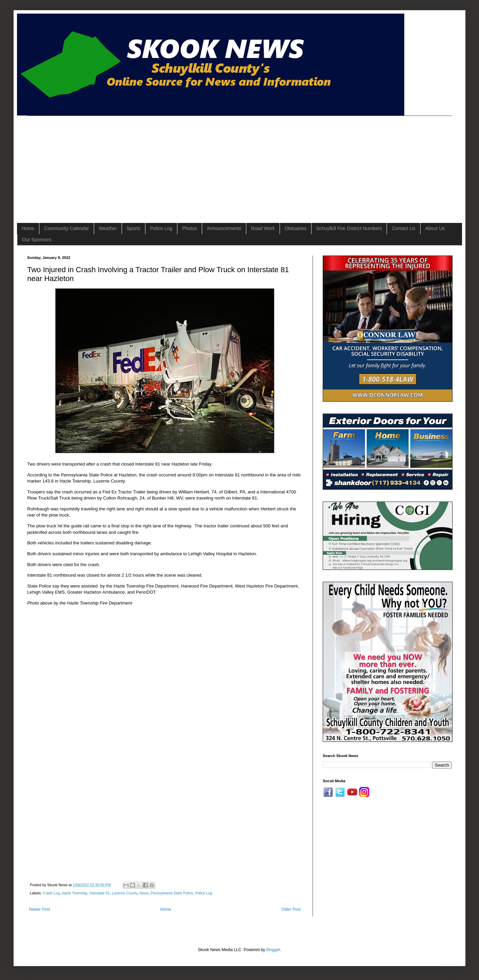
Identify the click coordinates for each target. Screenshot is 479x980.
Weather (108, 228)
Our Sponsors (37, 240)
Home (28, 228)
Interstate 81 (100, 893)
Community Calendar (67, 228)
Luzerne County (125, 893)
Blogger (273, 950)
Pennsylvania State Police (172, 893)
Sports (134, 228)
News (144, 893)
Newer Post (39, 909)
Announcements (224, 228)
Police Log (161, 228)
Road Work (263, 228)
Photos (190, 228)
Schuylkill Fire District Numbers (349, 228)
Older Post (291, 909)
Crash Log (51, 893)
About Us (435, 228)
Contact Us (403, 228)
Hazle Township (75, 893)
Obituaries (296, 228)
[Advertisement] (130, 163)
